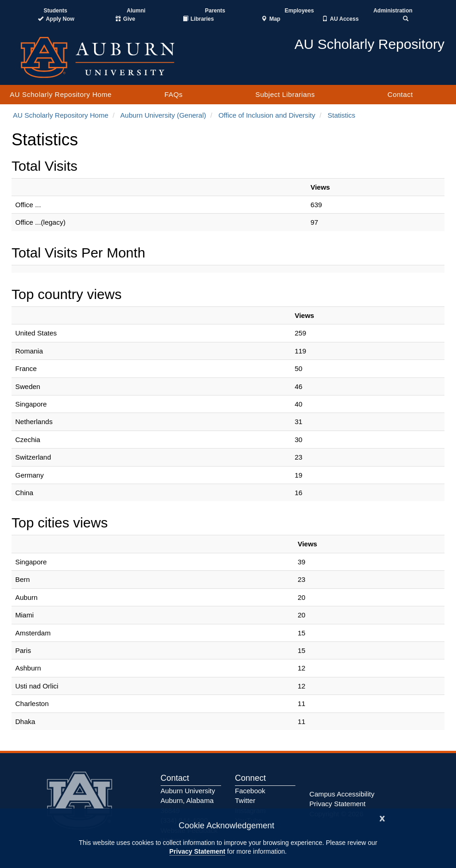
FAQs (174, 94)
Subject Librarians (285, 94)
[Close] (382, 817)
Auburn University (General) (163, 115)
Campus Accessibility (342, 794)
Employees (299, 11)
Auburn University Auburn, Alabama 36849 (188, 801)
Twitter (245, 800)
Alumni (136, 11)
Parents (215, 11)
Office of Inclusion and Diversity (267, 115)
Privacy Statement (197, 851)
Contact (400, 94)
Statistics (342, 115)
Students (55, 11)
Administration (393, 11)
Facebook (250, 791)
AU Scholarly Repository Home (61, 94)
